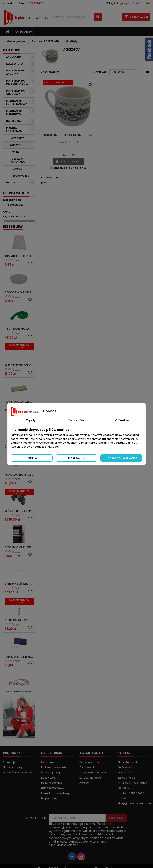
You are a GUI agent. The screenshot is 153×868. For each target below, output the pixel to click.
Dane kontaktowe (53, 788)
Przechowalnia (20, 176)
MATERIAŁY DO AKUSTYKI (16, 72)
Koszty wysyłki (50, 778)
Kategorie (22, 32)
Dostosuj (77, 458)
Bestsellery (13, 226)
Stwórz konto (141, 3)
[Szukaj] (77, 17)
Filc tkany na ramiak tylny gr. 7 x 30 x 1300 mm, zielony (19, 329)
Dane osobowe (89, 762)
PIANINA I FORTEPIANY (14, 129)
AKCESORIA (14, 57)
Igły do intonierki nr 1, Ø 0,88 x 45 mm (19, 657)
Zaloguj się (121, 3)
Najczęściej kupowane (17, 773)
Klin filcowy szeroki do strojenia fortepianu (19, 402)
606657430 (36, 3)
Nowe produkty (13, 767)
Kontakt (7, 3)
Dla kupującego (51, 773)
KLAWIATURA (15, 64)
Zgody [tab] (31, 420)
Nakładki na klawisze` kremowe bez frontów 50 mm (19, 475)
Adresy (84, 783)
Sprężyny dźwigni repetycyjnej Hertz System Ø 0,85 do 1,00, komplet (19, 584)
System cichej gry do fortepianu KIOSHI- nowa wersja (19, 547)
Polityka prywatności (54, 767)
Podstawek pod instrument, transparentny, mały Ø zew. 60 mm (19, 292)
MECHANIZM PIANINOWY (14, 112)
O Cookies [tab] (122, 420)
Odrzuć (32, 458)
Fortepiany (17, 138)
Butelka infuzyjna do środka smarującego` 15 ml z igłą (19, 620)
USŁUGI (11, 183)
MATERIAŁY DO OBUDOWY (16, 92)
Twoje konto (91, 753)
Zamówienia (88, 767)
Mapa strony (49, 798)
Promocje (16, 169)
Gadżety (15, 145)
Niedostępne (17, 205)
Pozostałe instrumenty (18, 160)
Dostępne (124, 72)
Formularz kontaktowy (55, 793)
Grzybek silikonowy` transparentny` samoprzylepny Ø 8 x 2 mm (19, 256)
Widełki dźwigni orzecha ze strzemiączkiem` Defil (19, 365)
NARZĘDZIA (13, 121)
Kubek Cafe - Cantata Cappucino (69, 135)
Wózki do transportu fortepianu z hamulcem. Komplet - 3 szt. (19, 511)
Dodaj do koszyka (69, 161)
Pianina (15, 152)
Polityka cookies (52, 783)
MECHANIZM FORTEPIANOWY (17, 102)
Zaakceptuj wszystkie (121, 458)
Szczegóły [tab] (76, 420)
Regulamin (48, 762)
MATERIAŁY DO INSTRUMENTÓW (17, 82)
